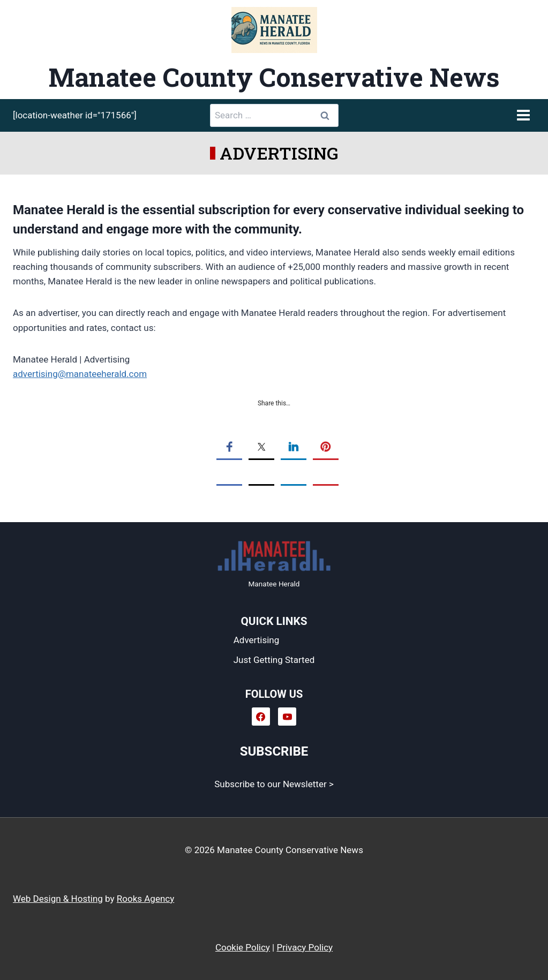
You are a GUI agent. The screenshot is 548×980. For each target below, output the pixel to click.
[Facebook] (261, 717)
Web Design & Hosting (58, 899)
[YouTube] (287, 717)
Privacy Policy (305, 947)
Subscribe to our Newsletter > (274, 784)
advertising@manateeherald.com (80, 374)
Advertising (257, 640)
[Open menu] (523, 115)
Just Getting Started (274, 660)
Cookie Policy (243, 947)
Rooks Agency (145, 899)
